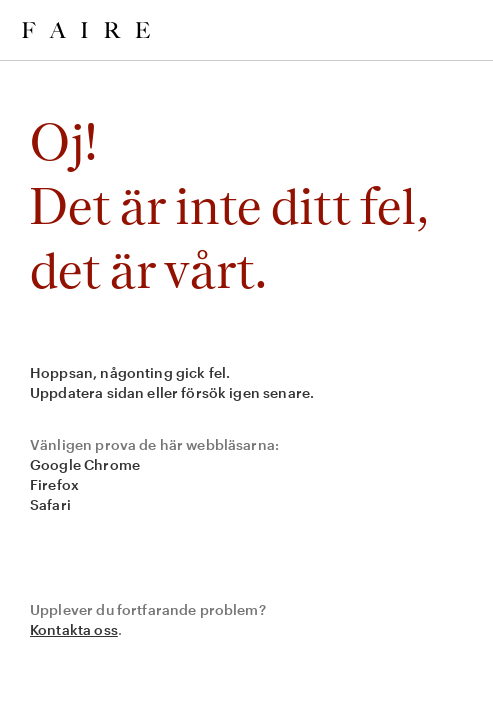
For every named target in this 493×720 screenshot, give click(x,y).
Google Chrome (85, 464)
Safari (50, 504)
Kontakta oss (74, 629)
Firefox (54, 484)
